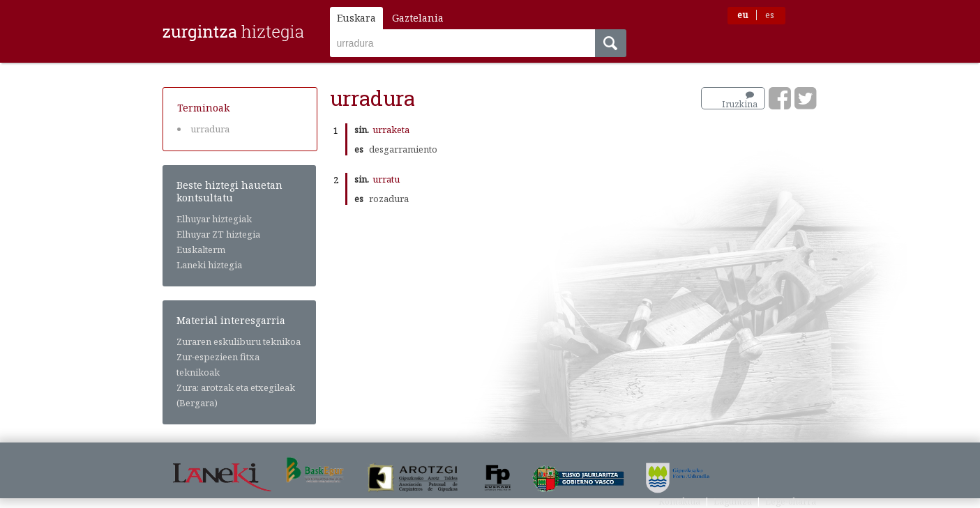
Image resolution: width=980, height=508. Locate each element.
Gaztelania (418, 18)
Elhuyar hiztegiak (214, 219)
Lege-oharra (791, 501)
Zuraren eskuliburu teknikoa (239, 341)
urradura (210, 129)
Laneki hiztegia (209, 265)
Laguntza (733, 501)
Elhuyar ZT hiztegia (218, 234)
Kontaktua (679, 501)
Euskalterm (201, 249)
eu (742, 15)
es (770, 15)
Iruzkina (740, 100)
